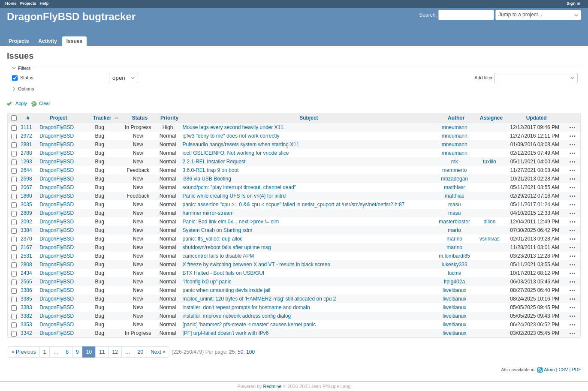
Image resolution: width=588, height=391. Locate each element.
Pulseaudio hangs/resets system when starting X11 (241, 144)
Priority (169, 118)
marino (454, 239)
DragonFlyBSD (57, 127)
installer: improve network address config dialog (237, 316)
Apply (21, 103)
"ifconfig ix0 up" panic (207, 282)
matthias (454, 196)
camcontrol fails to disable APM (218, 256)
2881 (26, 144)
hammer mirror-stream (208, 213)
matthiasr (454, 187)
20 (140, 352)
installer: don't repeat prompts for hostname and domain (246, 307)
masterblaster (454, 222)
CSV (563, 370)
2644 (26, 170)
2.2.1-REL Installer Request (214, 162)
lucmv (454, 273)
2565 (26, 282)
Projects (28, 3)
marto (454, 230)
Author (456, 118)
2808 (26, 265)
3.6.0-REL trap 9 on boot (210, 170)
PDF (576, 370)
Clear (45, 103)
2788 (26, 153)
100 (250, 352)
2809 (26, 213)
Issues (74, 41)
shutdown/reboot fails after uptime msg (226, 247)
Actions (573, 127)
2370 (26, 239)
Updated (537, 118)
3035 (26, 205)
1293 (26, 162)
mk (455, 162)
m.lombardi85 (454, 256)
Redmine (272, 386)
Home (11, 3)
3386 (26, 290)
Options (26, 89)
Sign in (573, 3)
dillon (489, 222)
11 (102, 352)
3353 (26, 325)
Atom (549, 370)
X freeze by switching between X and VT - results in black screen (256, 265)
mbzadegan (454, 179)
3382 (26, 316)
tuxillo (490, 162)
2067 (26, 187)
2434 (26, 273)
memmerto (454, 170)
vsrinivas (490, 239)
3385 (26, 299)
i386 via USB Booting (207, 179)
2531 (26, 256)
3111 (26, 127)
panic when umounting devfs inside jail (226, 290)
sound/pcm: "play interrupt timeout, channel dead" (239, 187)
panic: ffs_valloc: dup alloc (212, 239)
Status (26, 77)
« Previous (24, 352)
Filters (24, 68)
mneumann (455, 127)
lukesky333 (455, 265)
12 (115, 352)
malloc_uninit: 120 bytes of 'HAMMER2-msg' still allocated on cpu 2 (259, 299)
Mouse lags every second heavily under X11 (233, 127)
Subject (309, 118)
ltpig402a (454, 282)
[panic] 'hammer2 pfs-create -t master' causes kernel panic (249, 325)
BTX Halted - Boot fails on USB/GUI (223, 273)
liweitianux (454, 290)
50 (240, 352)
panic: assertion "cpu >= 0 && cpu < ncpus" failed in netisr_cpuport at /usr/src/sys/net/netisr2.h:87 (293, 205)
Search (427, 15)
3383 (26, 307)
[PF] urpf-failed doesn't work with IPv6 (225, 333)
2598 (26, 179)
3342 (26, 333)
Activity (47, 41)
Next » (158, 352)
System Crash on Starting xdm (217, 230)
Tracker (102, 118)
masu (454, 205)
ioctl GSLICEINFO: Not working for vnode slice (235, 153)
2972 (26, 136)
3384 (26, 230)
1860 (26, 196)
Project (59, 118)
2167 (26, 247)
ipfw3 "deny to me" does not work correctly (231, 136)
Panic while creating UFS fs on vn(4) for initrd (234, 196)
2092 (26, 222)
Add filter (484, 77)
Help (44, 3)
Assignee (491, 118)
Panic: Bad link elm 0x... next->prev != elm (231, 222)
